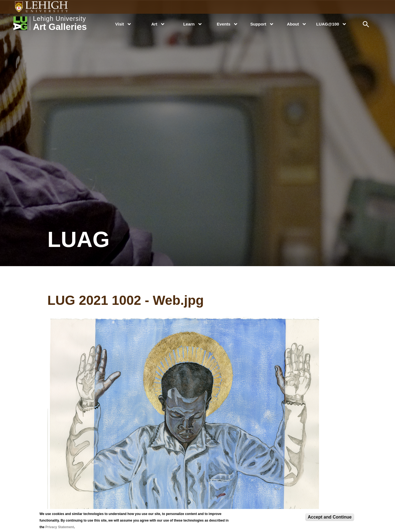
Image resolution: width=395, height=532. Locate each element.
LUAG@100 (328, 24)
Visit (120, 24)
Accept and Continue (330, 517)
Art (154, 24)
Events (224, 24)
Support (258, 24)
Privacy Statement (60, 527)
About (293, 24)
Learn (189, 24)
